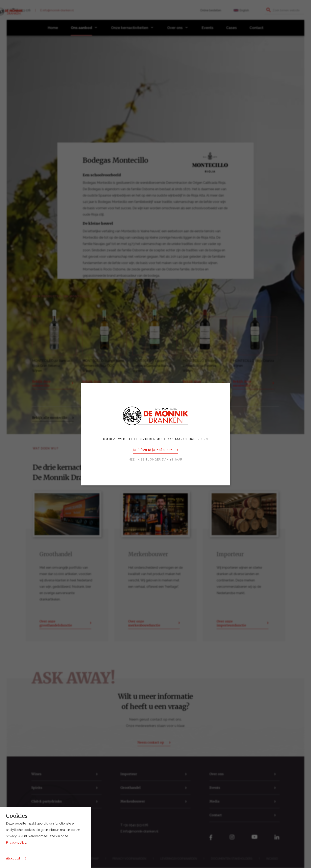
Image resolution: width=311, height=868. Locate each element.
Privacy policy (16, 842)
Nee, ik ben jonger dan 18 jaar (156, 460)
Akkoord (13, 858)
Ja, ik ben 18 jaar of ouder (152, 450)
